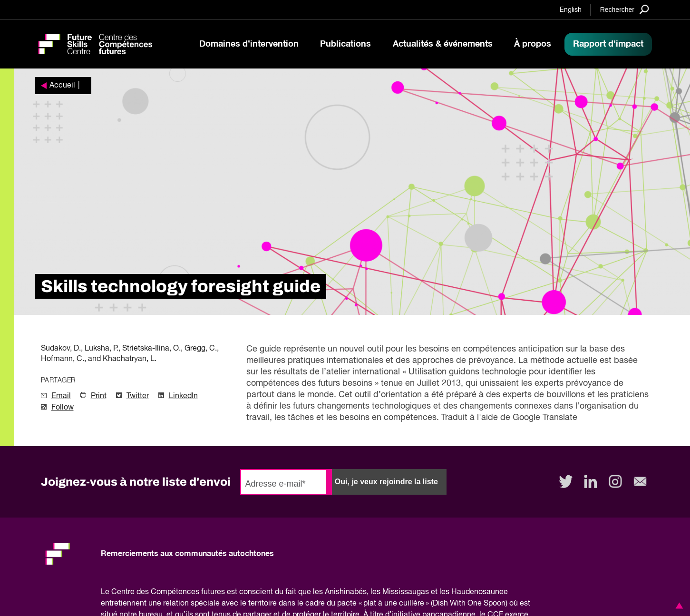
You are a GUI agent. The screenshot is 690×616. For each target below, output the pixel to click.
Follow (63, 408)
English (571, 10)
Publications (345, 44)
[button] (678, 606)
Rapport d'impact (608, 44)
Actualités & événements (443, 44)
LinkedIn (183, 396)
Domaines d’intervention (249, 44)
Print (99, 396)
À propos (533, 44)
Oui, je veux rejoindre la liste (386, 482)
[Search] (625, 9)
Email (61, 396)
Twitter (138, 396)
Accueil (62, 86)
